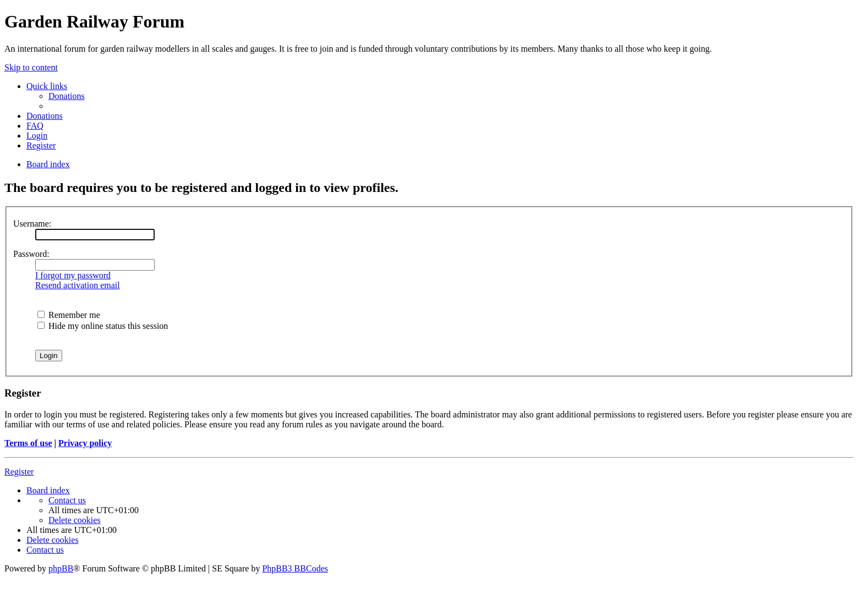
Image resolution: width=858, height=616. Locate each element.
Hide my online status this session (103, 326)
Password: (31, 254)
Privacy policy (85, 443)
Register (19, 472)
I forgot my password (73, 275)
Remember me (69, 315)
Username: (32, 224)
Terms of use (28, 443)
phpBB (61, 568)
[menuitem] (67, 96)
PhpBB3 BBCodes (295, 568)
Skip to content (31, 67)
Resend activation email (78, 285)
